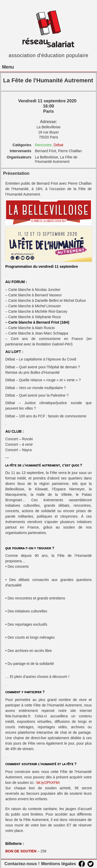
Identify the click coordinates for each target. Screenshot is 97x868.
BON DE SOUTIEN (21, 851)
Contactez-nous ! (22, 864)
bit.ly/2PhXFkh (48, 783)
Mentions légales (59, 864)
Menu (8, 67)
